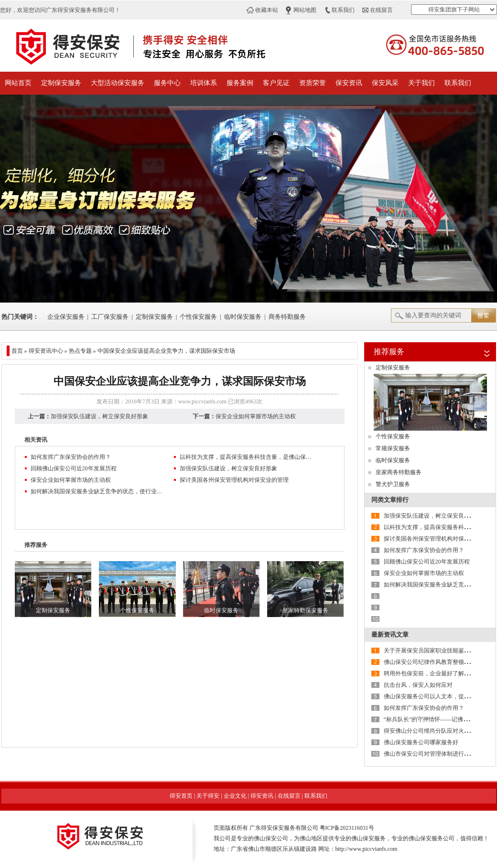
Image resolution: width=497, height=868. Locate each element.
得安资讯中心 (46, 351)
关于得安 (208, 796)
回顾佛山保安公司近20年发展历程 (74, 468)
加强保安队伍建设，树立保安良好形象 (99, 416)
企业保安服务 (66, 317)
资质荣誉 (313, 83)
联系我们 (343, 10)
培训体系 (204, 83)
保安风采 (385, 83)
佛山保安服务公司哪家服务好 (421, 742)
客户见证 (276, 83)
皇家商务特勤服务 (399, 472)
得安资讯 (262, 796)
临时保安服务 (243, 317)
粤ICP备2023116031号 (347, 828)
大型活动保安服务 (118, 83)
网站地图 (305, 10)
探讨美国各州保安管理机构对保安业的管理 (234, 480)
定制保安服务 (61, 83)
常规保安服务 (393, 448)
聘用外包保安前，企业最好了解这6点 (431, 673)
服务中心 (167, 83)
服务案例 (240, 83)
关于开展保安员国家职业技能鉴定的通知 (435, 651)
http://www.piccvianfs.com (367, 849)
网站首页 (18, 83)
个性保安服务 (198, 317)
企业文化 (235, 796)
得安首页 (181, 796)
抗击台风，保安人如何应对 (418, 685)
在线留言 (381, 10)
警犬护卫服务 (393, 484)
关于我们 (421, 83)
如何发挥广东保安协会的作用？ (71, 457)
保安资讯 (349, 83)
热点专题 (80, 351)
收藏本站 (267, 10)
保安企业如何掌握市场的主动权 (256, 416)
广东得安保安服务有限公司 (284, 828)
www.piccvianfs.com (202, 401)
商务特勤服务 (287, 317)
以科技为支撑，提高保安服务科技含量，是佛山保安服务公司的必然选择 (247, 457)
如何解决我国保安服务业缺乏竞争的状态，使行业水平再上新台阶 (97, 491)
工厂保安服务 (110, 317)
